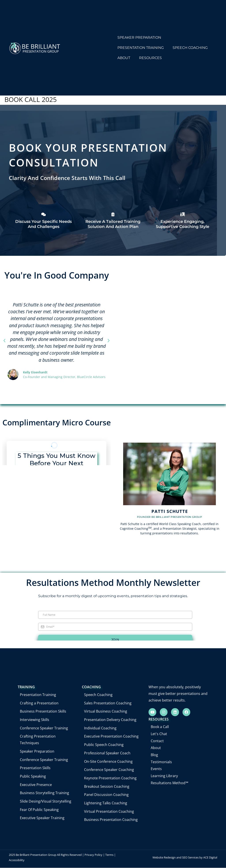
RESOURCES (150, 58)
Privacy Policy (93, 855)
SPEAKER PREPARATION (139, 37)
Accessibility (17, 860)
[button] (4, 341)
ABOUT (124, 58)
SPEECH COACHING (190, 48)
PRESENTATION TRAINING (141, 48)
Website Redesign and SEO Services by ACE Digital (185, 857)
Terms (109, 855)
